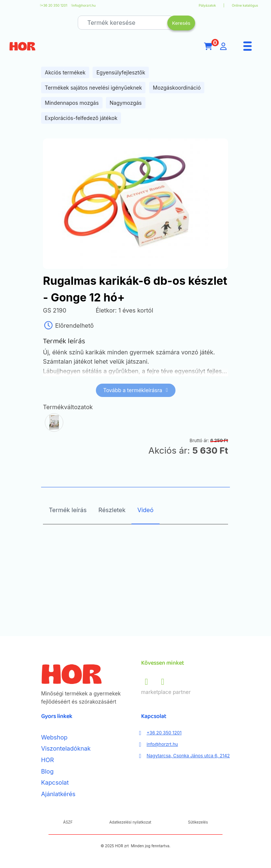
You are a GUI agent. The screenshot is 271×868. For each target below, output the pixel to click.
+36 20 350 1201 (54, 5)
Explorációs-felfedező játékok (81, 118)
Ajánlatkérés (58, 794)
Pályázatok (207, 5)
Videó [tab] (145, 510)
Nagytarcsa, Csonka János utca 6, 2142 (188, 756)
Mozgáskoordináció (177, 88)
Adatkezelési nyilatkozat (130, 822)
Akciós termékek (65, 72)
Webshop (54, 737)
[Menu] (248, 46)
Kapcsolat (55, 782)
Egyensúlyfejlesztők (121, 72)
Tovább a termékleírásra (136, 390)
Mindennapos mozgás (72, 103)
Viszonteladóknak (66, 748)
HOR (47, 760)
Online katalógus (245, 5)
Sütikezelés (198, 822)
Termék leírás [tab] (68, 510)
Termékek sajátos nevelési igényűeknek (93, 88)
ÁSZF (68, 822)
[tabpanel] (135, 580)
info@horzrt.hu (84, 5)
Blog (47, 771)
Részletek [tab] (112, 510)
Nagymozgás (126, 103)
